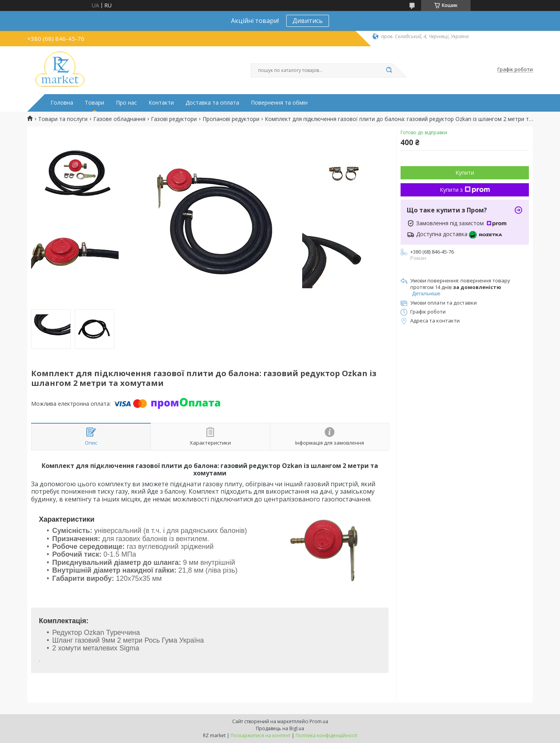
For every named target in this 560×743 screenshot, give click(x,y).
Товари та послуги (63, 119)
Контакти (161, 103)
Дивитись (308, 21)
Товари (94, 103)
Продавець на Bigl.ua (280, 728)
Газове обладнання (119, 119)
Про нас (126, 103)
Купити (465, 173)
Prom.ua (319, 721)
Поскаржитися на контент (261, 735)
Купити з (465, 190)
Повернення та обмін (279, 103)
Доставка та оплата (212, 103)
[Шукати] (389, 70)
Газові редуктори (174, 119)
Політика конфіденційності (326, 735)
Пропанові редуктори (231, 119)
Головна (62, 103)
